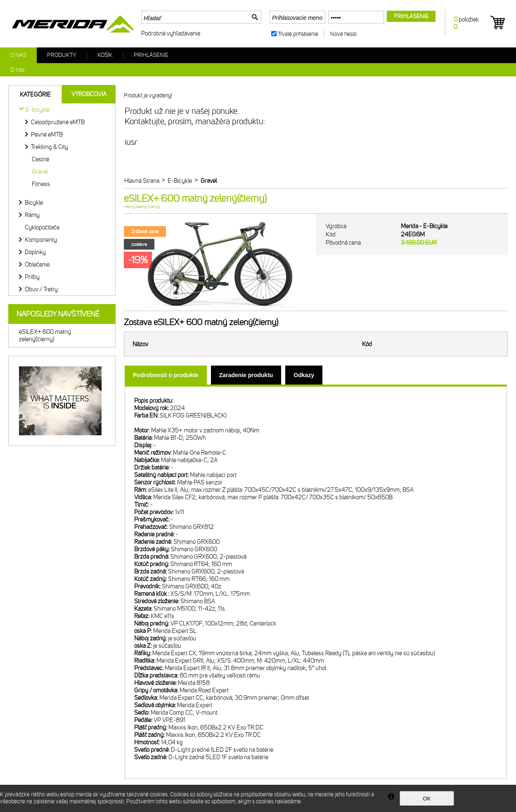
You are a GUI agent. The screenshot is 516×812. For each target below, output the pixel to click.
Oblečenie (37, 264)
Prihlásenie (151, 55)
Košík (105, 55)
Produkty (62, 55)
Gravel (40, 172)
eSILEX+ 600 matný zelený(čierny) (45, 335)
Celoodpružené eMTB (58, 122)
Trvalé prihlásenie (298, 34)
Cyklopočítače (42, 227)
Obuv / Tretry (41, 289)
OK (427, 799)
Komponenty (41, 240)
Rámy (32, 215)
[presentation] (166, 375)
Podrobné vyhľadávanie (171, 33)
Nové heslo (343, 34)
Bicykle (34, 203)
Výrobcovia (89, 94)
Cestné (40, 159)
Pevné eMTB (47, 135)
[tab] (166, 375)
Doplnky (35, 252)
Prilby (32, 277)
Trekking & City (50, 147)
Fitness (41, 184)
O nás (18, 55)
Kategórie (35, 94)
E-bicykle (38, 110)
